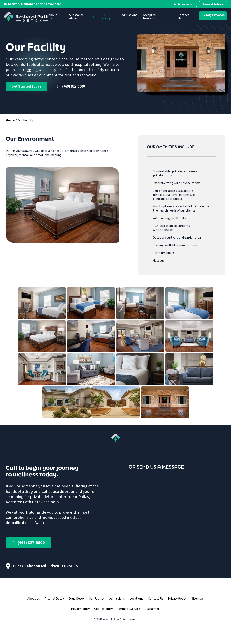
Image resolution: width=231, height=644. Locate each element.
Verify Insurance (183, 4)
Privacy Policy (177, 599)
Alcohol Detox (54, 599)
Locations (136, 599)
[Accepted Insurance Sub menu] (172, 17)
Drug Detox (77, 599)
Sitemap (197, 599)
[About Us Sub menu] (63, 17)
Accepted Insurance (150, 17)
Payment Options (213, 4)
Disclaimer (152, 609)
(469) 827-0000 (214, 15)
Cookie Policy (103, 609)
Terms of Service (129, 609)
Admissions (129, 15)
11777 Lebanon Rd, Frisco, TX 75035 (45, 566)
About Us (53, 17)
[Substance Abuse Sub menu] (94, 17)
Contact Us (183, 17)
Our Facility (105, 17)
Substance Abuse (76, 17)
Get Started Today (26, 86)
